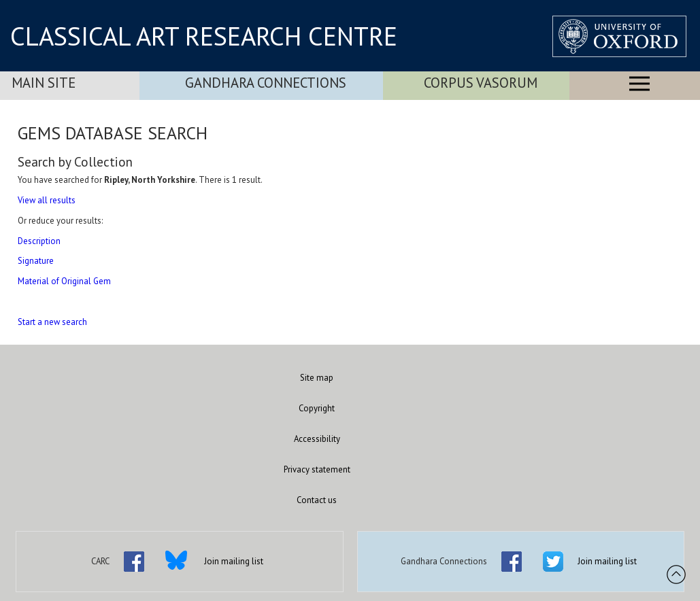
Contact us (317, 500)
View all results (47, 200)
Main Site (44, 83)
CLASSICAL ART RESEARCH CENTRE (204, 36)
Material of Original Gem (64, 281)
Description (39, 241)
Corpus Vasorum (481, 83)
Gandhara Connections (266, 83)
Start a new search (52, 322)
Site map (317, 378)
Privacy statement (317, 469)
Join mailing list (234, 561)
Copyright (317, 408)
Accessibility (317, 439)
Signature (36, 261)
